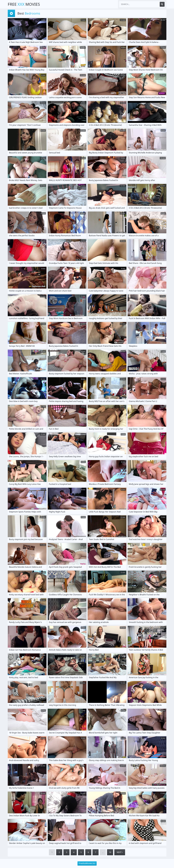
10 (110, 852)
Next (120, 852)
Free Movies (24, 4)
